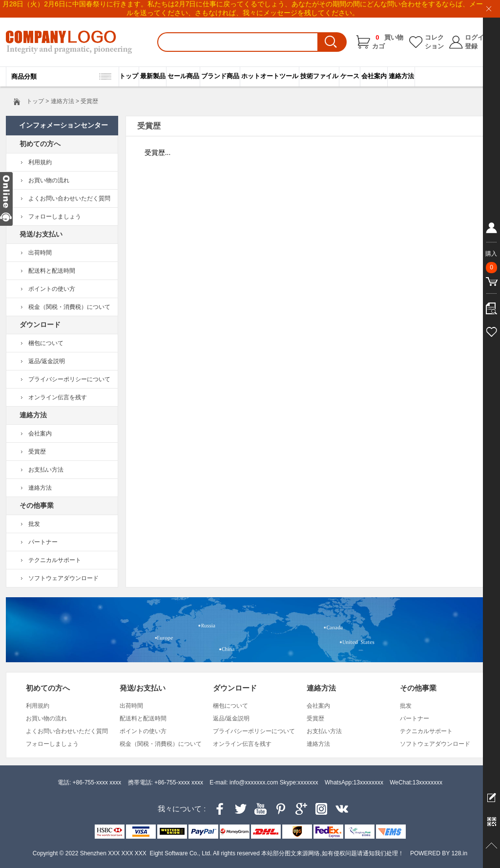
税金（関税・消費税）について (69, 307)
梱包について (46, 343)
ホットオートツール (270, 76)
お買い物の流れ (49, 180)
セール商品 (183, 76)
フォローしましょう (55, 217)
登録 (471, 46)
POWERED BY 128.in (439, 853)
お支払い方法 (46, 470)
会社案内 (374, 76)
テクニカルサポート (55, 560)
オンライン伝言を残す (58, 397)
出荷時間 (40, 253)
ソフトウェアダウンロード (63, 578)
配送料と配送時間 (52, 271)
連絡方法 (401, 76)
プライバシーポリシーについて (69, 379)
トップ (129, 76)
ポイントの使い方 (52, 289)
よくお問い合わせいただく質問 (69, 198)
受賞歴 (37, 452)
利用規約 (40, 162)
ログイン (478, 37)
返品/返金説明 (47, 361)
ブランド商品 (220, 76)
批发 (34, 524)
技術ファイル (319, 76)
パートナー (43, 542)
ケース (350, 76)
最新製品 (153, 76)
